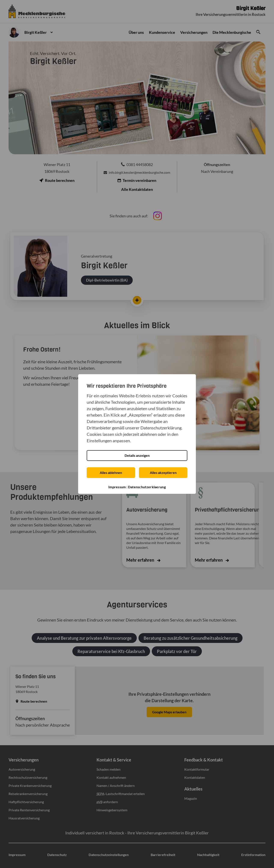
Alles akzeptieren (163, 472)
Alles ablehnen (111, 472)
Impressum (117, 487)
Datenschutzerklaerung (147, 487)
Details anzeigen (137, 455)
